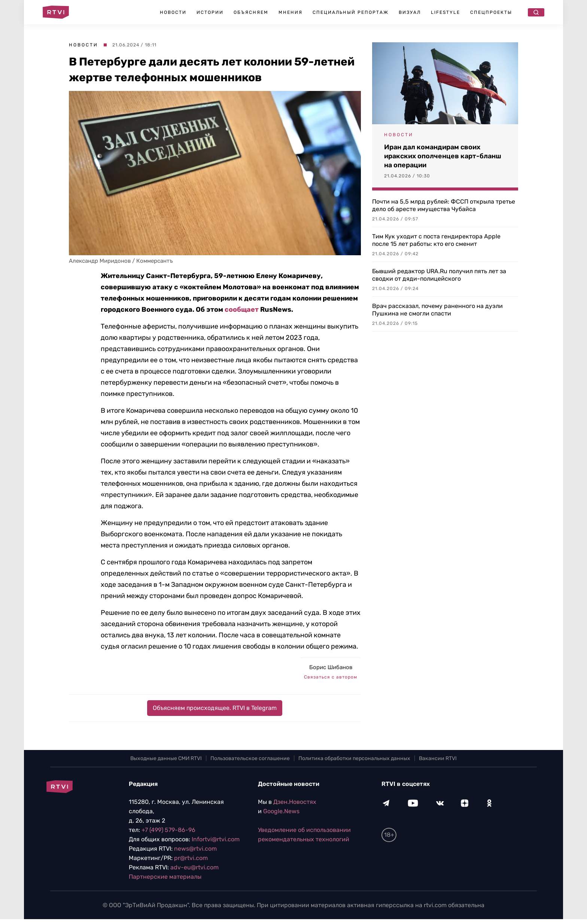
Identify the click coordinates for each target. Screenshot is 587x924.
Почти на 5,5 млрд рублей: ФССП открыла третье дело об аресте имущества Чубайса (444, 205)
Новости (173, 12)
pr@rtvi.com (191, 858)
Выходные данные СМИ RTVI (166, 758)
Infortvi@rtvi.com (216, 839)
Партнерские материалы (165, 877)
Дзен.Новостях (295, 802)
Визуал (410, 12)
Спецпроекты (491, 12)
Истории (210, 12)
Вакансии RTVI (438, 758)
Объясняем (251, 12)
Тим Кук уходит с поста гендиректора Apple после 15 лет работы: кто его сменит (436, 240)
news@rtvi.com (195, 849)
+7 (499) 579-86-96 (168, 830)
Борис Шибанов (331, 667)
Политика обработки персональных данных (354, 758)
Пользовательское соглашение (250, 758)
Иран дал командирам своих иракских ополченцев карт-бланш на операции (443, 156)
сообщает (242, 309)
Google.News (281, 811)
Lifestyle (445, 12)
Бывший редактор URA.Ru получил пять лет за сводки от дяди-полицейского (439, 275)
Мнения (291, 12)
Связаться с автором (331, 677)
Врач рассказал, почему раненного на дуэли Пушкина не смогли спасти (437, 310)
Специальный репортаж (351, 12)
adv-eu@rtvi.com (194, 867)
